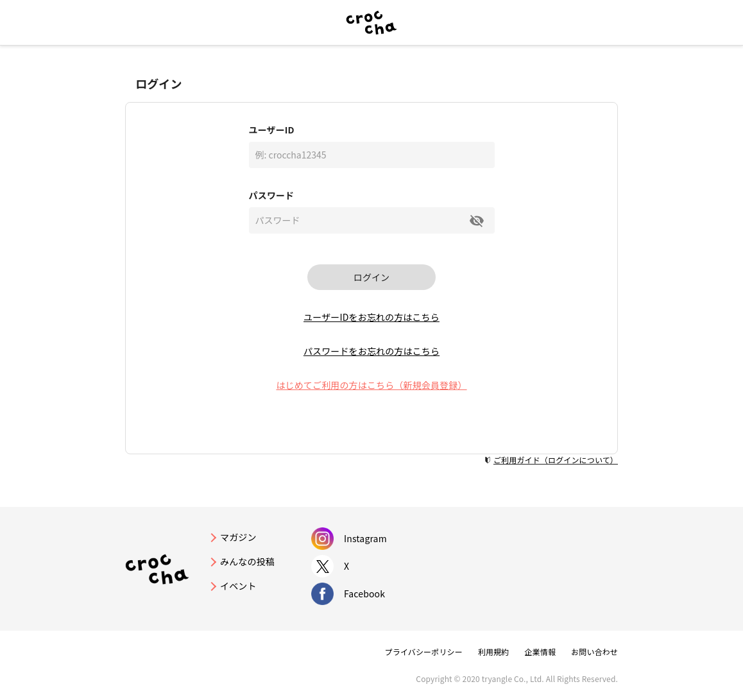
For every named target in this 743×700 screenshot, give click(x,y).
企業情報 (540, 652)
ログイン (371, 277)
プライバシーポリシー (424, 652)
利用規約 (494, 652)
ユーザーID (272, 130)
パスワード (272, 195)
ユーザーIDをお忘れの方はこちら (371, 317)
